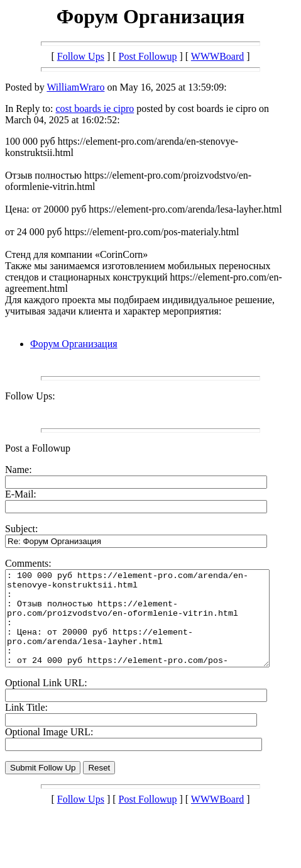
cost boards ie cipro (95, 108)
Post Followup (148, 56)
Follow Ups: (30, 396)
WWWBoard (217, 56)
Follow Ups (81, 56)
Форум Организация (74, 344)
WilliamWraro (75, 87)
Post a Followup (38, 448)
